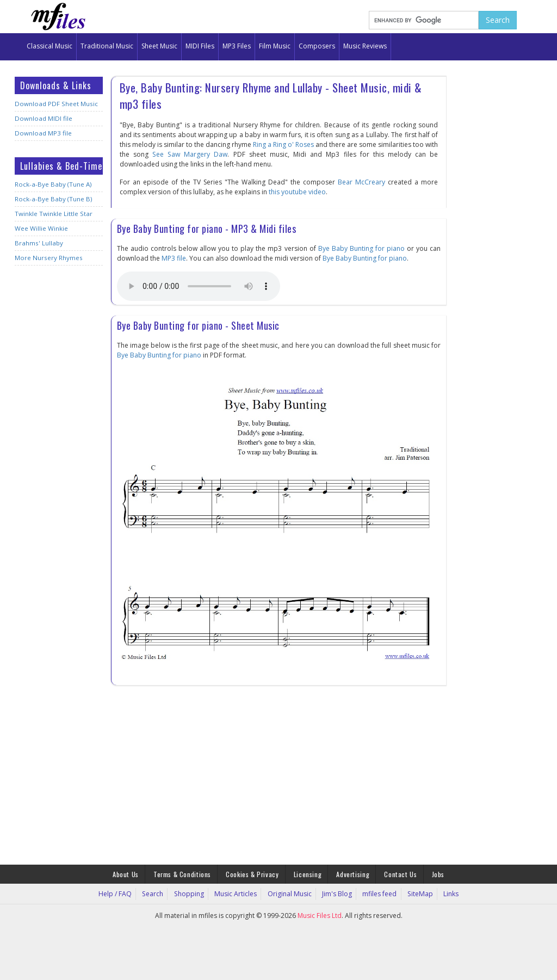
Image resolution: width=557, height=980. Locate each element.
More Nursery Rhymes (48, 258)
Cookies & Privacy (254, 873)
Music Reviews (365, 46)
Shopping (195, 892)
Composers (317, 46)
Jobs (431, 873)
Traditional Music (107, 46)
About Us (132, 873)
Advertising (351, 873)
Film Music (275, 46)
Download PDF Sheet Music (54, 104)
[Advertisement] (59, 445)
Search (162, 892)
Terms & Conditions (186, 873)
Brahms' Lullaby (38, 243)
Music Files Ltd (320, 914)
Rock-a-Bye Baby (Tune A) (52, 184)
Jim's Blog (334, 892)
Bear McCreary (362, 182)
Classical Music (49, 46)
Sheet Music (159, 46)
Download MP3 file (42, 133)
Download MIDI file (42, 118)
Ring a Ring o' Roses (283, 144)
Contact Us (396, 873)
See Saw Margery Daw (189, 154)
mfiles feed (375, 892)
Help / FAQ (126, 892)
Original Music (289, 892)
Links (440, 892)
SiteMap (412, 892)
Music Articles (239, 892)
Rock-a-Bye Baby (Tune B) (52, 199)
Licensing (308, 873)
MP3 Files (237, 46)
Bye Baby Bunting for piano (361, 248)
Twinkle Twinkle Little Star (53, 214)
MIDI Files (200, 46)
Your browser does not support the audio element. (199, 286)
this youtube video (297, 192)
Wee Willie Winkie (41, 228)
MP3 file (174, 258)
